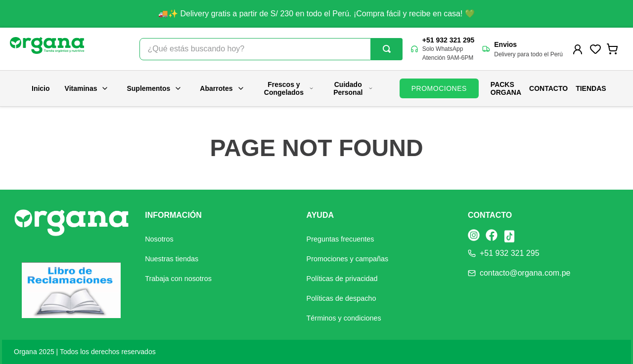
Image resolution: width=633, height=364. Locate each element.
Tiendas (591, 88)
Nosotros (159, 239)
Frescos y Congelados (289, 88)
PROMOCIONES (439, 88)
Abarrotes (222, 88)
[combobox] (271, 49)
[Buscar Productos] (387, 49)
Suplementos (154, 88)
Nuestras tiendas (172, 259)
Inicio (41, 88)
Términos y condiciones (344, 318)
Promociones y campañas (348, 259)
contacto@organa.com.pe (525, 273)
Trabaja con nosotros (178, 279)
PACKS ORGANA (506, 88)
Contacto (548, 88)
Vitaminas (87, 88)
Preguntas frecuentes (340, 239)
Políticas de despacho (341, 298)
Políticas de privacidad (342, 279)
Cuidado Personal (353, 88)
